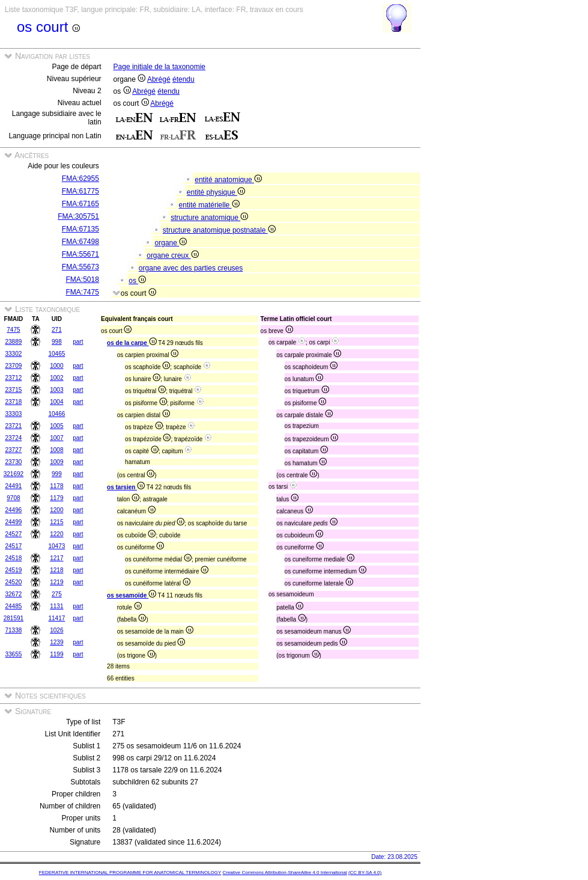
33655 (13, 654)
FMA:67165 (80, 204)
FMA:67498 (80, 242)
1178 (56, 486)
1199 (56, 654)
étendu (183, 79)
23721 (13, 426)
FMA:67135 (80, 229)
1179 (56, 498)
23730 (13, 462)
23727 (13, 450)
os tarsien (126, 487)
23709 (13, 366)
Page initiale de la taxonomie (159, 67)
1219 (56, 582)
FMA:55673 (80, 267)
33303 (13, 414)
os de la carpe (132, 343)
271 (57, 330)
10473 (56, 546)
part (78, 342)
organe (171, 243)
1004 (56, 402)
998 (57, 342)
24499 (13, 522)
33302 (13, 354)
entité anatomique (228, 180)
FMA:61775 (80, 191)
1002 (56, 378)
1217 (56, 558)
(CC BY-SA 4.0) (365, 872)
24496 (13, 510)
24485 (13, 606)
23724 (13, 438)
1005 (56, 426)
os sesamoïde (132, 595)
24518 (13, 558)
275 (57, 594)
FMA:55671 (80, 254)
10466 (56, 414)
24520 (13, 582)
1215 (56, 522)
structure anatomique (209, 218)
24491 (13, 486)
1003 (56, 390)
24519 (13, 570)
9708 (13, 498)
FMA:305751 (78, 216)
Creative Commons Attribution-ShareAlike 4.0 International (284, 872)
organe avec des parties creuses (191, 268)
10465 (56, 354)
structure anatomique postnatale (219, 230)
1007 (56, 438)
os (137, 281)
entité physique (216, 192)
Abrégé (159, 79)
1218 (56, 570)
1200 (56, 510)
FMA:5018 (83, 280)
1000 (56, 366)
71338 (13, 630)
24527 (13, 534)
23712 (13, 378)
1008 (56, 450)
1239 (56, 642)
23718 (13, 402)
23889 (13, 342)
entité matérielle (209, 205)
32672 (13, 594)
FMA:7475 (83, 292)
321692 (14, 474)
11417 (56, 618)
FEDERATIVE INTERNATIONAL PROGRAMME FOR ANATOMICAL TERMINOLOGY (130, 872)
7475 (13, 330)
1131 (56, 606)
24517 (13, 546)
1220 (56, 534)
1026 (56, 630)
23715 (13, 390)
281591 (14, 618)
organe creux (172, 255)
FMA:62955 (80, 179)
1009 (56, 462)
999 (57, 474)
